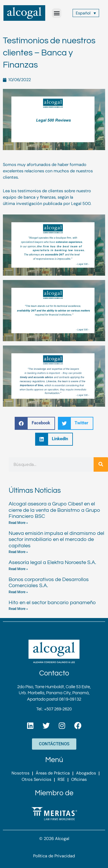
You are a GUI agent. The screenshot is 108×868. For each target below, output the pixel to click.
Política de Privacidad (54, 856)
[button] (57, 13)
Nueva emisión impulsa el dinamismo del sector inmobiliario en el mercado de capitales (56, 540)
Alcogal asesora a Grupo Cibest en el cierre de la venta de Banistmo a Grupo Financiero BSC (54, 510)
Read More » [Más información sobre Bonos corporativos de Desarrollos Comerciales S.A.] (18, 592)
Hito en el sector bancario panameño (52, 603)
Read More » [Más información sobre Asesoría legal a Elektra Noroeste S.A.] (18, 569)
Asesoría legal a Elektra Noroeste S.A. (52, 562)
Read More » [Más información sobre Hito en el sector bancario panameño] (18, 609)
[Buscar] (101, 464)
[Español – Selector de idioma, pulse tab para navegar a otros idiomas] (86, 13)
